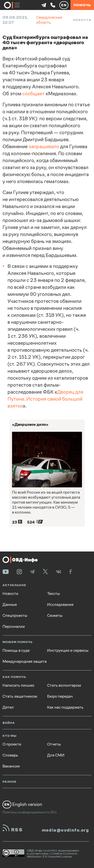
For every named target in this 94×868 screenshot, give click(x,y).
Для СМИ (56, 755)
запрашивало (44, 147)
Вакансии (11, 766)
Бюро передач (60, 696)
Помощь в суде (16, 651)
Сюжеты (55, 616)
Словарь (10, 755)
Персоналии (14, 627)
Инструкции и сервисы (68, 651)
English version (22, 804)
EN (64, 5)
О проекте (12, 744)
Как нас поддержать (65, 707)
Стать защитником (20, 696)
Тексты (54, 594)
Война (9, 723)
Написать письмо (18, 685)
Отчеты (54, 744)
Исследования (60, 605)
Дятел (8, 707)
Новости (82, 20)
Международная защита (25, 661)
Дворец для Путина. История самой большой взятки (45, 399)
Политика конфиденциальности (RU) (30, 812)
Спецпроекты (15, 616)
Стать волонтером (64, 685)
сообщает (33, 94)
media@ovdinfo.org (65, 830)
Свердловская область (49, 20)
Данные (10, 605)
